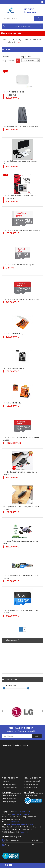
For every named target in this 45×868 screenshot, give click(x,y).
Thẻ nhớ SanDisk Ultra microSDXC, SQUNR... (19, 265)
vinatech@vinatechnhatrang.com (20, 824)
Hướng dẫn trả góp (10, 802)
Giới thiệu (6, 781)
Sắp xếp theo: (27, 57)
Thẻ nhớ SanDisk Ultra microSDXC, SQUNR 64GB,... (22, 230)
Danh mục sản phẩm (11, 33)
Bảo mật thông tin (32, 787)
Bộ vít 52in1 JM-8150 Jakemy (13, 334)
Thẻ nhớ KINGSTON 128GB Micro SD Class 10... (20, 196)
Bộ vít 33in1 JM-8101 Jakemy (13, 403)
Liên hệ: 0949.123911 (31, 795)
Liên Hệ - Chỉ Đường (10, 784)
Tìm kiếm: (5, 57)
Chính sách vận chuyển (33, 781)
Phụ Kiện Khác (10, 42)
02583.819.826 (16, 822)
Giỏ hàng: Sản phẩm (22, 26)
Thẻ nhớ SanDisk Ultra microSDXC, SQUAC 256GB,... (22, 299)
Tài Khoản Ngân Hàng (10, 787)
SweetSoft (24, 832)
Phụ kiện (37, 40)
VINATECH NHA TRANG (22, 812)
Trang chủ (6, 40)
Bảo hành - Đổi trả (32, 784)
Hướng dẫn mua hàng (10, 795)
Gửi (37, 737)
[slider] (4, 688)
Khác (20, 42)
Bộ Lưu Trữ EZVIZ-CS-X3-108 (14, 92)
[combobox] (30, 60)
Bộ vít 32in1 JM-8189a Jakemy (14, 368)
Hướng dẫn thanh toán (11, 798)
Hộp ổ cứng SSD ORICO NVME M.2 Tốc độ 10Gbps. (21, 126)
